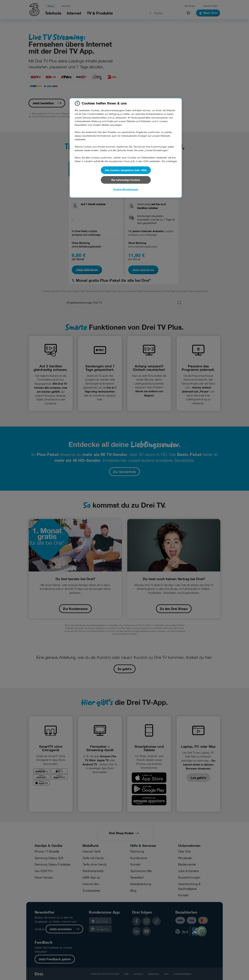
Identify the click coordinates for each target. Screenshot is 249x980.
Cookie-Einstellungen (126, 189)
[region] (126, 148)
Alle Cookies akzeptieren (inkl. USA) (126, 170)
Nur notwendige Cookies (126, 180)
